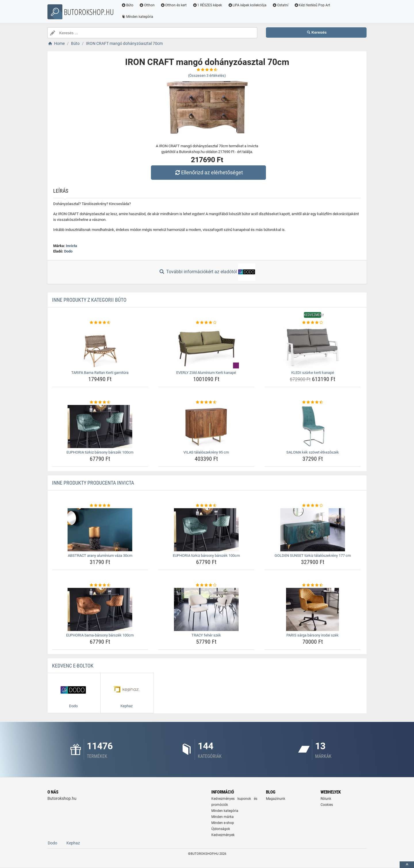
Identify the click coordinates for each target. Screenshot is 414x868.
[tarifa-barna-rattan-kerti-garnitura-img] (100, 347)
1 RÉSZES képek (207, 5)
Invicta (71, 246)
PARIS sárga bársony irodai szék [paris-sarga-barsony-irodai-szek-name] (313, 635)
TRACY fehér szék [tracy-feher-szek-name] (206, 635)
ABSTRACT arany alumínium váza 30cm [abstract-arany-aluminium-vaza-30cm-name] (100, 556)
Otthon (147, 5)
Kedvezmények (223, 835)
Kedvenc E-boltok (73, 666)
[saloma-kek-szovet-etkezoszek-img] (313, 427)
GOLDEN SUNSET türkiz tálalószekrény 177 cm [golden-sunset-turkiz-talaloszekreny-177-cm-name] (313, 556)
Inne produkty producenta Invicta (93, 483)
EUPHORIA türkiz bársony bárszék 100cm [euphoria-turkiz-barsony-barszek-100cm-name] (100, 452)
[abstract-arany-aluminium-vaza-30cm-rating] (100, 506)
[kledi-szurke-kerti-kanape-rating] (313, 323)
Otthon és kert (174, 5)
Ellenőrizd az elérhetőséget (208, 172)
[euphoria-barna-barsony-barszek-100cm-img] (100, 609)
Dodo (68, 251)
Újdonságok (221, 829)
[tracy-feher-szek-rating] (206, 585)
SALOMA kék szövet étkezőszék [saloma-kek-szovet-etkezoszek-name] (313, 452)
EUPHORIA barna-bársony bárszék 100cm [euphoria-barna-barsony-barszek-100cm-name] (100, 635)
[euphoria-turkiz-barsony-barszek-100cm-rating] (100, 402)
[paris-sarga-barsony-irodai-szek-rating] (313, 585)
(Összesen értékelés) (207, 75)
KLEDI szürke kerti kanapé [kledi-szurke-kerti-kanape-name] (313, 373)
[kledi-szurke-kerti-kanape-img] (313, 347)
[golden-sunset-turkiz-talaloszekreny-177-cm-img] (313, 530)
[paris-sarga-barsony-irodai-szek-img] (313, 609)
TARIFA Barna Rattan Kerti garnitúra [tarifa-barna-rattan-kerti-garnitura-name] (100, 373)
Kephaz (73, 843)
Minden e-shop (223, 823)
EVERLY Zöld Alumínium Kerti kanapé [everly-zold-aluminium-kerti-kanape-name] (206, 373)
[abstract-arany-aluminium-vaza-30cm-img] (100, 530)
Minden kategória (137, 17)
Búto (127, 5)
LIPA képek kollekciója (247, 5)
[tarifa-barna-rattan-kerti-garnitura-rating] (100, 323)
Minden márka (223, 817)
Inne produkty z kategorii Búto (89, 300)
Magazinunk (276, 799)
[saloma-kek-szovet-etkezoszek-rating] (313, 402)
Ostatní (280, 5)
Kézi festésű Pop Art (312, 5)
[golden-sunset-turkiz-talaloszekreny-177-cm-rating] (313, 506)
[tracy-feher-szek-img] (206, 609)
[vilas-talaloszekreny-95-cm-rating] (206, 402)
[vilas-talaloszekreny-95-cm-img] (206, 427)
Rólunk (326, 799)
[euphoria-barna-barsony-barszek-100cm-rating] (100, 585)
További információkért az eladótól (207, 272)
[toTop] (407, 865)
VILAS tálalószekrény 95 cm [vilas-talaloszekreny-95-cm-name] (206, 452)
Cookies (327, 805)
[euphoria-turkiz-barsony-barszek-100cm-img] (100, 427)
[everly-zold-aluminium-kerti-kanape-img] (206, 347)
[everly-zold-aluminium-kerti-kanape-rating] (206, 323)
